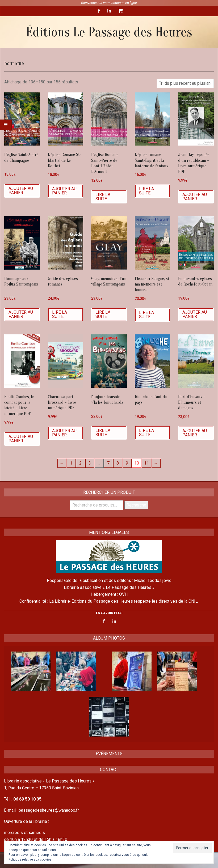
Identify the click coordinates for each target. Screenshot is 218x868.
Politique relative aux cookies (30, 860)
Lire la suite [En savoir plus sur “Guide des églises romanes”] (60, 314)
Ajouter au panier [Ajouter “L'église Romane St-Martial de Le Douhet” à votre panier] (64, 191)
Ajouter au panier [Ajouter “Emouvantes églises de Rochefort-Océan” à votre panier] (195, 314)
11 (146, 463)
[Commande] (185, 83)
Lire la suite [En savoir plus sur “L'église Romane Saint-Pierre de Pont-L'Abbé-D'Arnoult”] (103, 197)
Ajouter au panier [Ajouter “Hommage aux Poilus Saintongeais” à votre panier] (21, 314)
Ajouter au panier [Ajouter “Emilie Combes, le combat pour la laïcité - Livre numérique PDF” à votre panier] (21, 439)
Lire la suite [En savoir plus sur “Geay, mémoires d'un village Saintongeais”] (103, 314)
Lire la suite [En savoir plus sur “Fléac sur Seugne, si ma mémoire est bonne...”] (146, 315)
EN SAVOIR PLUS (109, 613)
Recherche (136, 505)
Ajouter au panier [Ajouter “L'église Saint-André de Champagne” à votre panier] (21, 191)
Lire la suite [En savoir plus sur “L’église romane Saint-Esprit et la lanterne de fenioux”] (146, 191)
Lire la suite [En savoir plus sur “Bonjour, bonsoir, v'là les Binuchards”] (103, 433)
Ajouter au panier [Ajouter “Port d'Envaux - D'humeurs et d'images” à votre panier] (195, 433)
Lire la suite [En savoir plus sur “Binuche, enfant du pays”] (146, 433)
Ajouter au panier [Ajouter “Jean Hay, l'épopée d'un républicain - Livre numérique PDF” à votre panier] (195, 197)
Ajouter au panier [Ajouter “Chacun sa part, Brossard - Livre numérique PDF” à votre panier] (64, 433)
